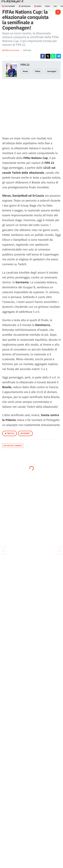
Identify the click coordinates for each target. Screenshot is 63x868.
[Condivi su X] (48, 56)
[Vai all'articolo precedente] (60, 551)
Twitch (10, 433)
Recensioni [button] (25, 6)
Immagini (52, 71)
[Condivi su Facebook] (43, 56)
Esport (25, 433)
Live (55, 6)
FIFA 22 (25, 65)
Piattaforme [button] (8, 6)
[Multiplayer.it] (12, 1)
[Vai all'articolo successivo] (3, 551)
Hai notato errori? (13, 446)
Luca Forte (15, 50)
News (25, 71)
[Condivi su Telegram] (58, 56)
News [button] (38, 6)
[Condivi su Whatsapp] (53, 56)
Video (47, 6)
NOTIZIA (5, 50)
